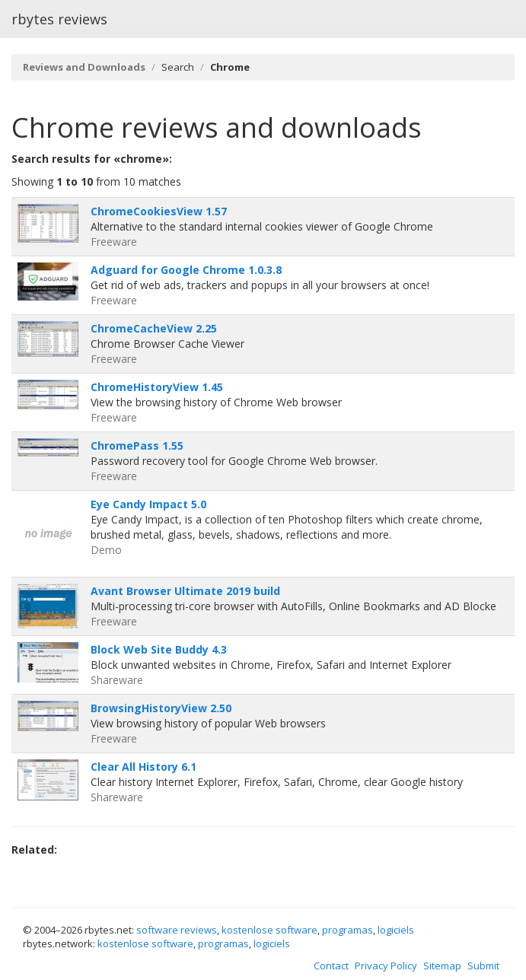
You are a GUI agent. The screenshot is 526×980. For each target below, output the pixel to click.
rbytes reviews (59, 19)
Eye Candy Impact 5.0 (148, 504)
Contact (331, 966)
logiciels (396, 930)
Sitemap (442, 966)
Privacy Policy (386, 966)
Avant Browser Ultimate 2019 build (185, 591)
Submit (483, 966)
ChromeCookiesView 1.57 (159, 211)
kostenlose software (269, 930)
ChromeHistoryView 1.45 (157, 387)
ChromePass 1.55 (137, 445)
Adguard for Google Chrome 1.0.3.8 (186, 270)
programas (347, 930)
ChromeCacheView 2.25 (154, 328)
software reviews (177, 930)
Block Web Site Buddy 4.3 (159, 649)
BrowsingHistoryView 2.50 (161, 708)
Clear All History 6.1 (143, 767)
